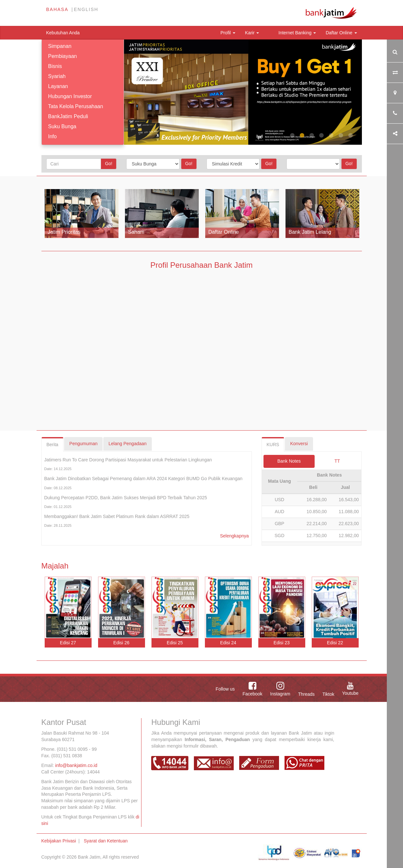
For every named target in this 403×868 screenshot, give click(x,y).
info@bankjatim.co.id (76, 765)
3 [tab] (312, 136)
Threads (306, 694)
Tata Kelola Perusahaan (76, 106)
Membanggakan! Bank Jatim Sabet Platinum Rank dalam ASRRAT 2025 (117, 516)
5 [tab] (331, 136)
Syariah (57, 76)
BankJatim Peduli (68, 116)
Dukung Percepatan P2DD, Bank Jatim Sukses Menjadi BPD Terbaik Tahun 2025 (126, 498)
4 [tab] (321, 136)
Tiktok (328, 694)
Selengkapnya (235, 536)
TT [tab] (337, 461)
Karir (252, 33)
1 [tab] (292, 136)
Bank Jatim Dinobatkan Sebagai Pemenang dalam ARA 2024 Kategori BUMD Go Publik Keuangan (144, 479)
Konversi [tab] (299, 444)
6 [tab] (341, 136)
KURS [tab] (273, 445)
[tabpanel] (243, 92)
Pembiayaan (63, 56)
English (86, 9)
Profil (228, 33)
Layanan (58, 86)
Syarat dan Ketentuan (106, 841)
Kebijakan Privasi (59, 841)
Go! (109, 163)
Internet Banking (297, 33)
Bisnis (55, 66)
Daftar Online (341, 33)
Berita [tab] (53, 445)
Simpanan (60, 46)
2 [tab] (302, 136)
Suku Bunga (62, 126)
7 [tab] (351, 136)
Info (53, 136)
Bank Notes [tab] (289, 461)
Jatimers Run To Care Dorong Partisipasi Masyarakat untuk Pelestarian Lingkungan (128, 460)
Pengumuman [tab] (83, 444)
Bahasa (57, 9)
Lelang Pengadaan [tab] (128, 444)
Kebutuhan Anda (63, 33)
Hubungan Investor (70, 96)
